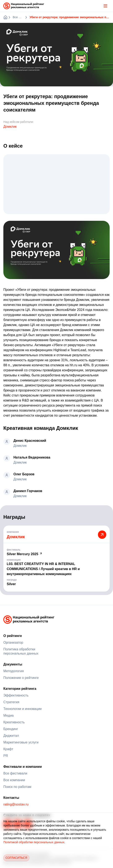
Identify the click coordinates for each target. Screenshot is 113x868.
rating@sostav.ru (16, 804)
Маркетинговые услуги (21, 742)
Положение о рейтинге (21, 678)
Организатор (13, 643)
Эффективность (16, 695)
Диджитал (11, 736)
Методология (14, 671)
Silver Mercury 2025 (25, 554)
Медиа (8, 715)
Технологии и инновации (23, 709)
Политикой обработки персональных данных (34, 842)
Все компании (14, 780)
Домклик (10, 127)
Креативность (14, 722)
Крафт (8, 749)
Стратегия (11, 702)
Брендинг (11, 729)
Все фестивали (15, 773)
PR (6, 756)
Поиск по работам (17, 787)
